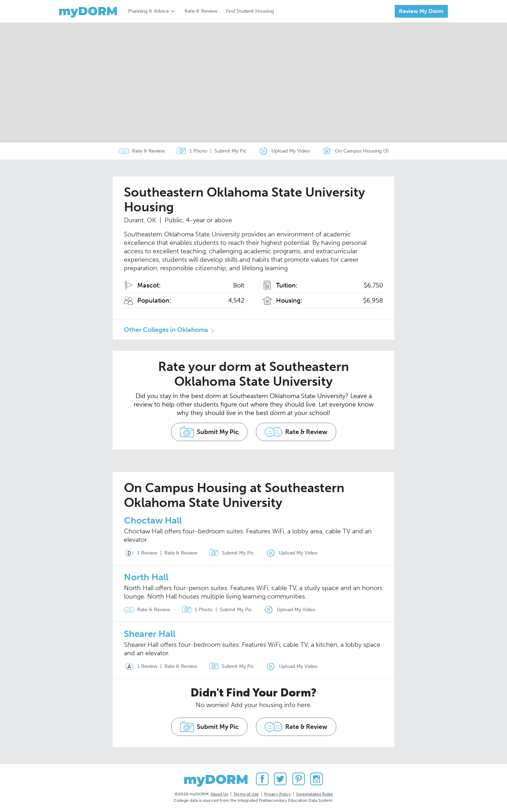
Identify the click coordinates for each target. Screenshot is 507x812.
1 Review (141, 553)
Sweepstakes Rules (314, 794)
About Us (219, 794)
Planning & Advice (149, 11)
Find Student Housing (250, 11)
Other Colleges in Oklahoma (166, 330)
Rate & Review (201, 11)
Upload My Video (291, 151)
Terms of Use (246, 794)
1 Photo (192, 151)
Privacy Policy (277, 794)
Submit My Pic (231, 151)
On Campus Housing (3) (355, 151)
